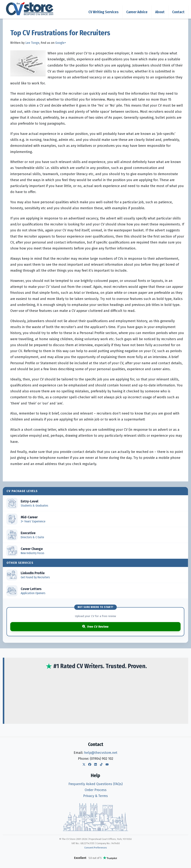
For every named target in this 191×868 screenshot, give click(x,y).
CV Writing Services (104, 12)
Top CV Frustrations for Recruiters (60, 33)
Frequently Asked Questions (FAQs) (95, 784)
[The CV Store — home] (30, 9)
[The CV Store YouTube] (107, 765)
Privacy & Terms (95, 796)
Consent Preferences (96, 848)
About (160, 12)
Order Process (96, 790)
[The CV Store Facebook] (90, 765)
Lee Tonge (32, 43)
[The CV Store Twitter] (84, 765)
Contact (178, 12)
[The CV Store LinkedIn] (95, 765)
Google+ (61, 43)
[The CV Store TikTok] (101, 765)
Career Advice (137, 12)
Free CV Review (95, 627)
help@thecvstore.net (101, 753)
